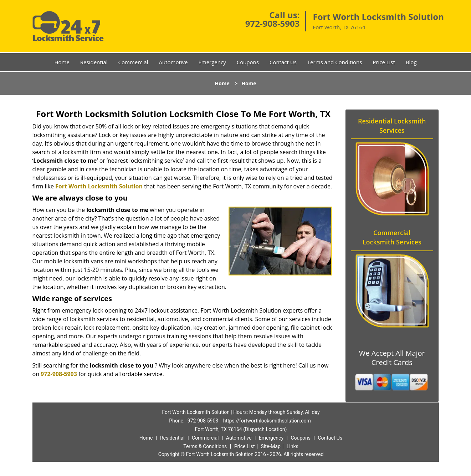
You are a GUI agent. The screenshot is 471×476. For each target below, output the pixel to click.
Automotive (173, 62)
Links (293, 446)
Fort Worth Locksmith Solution (99, 186)
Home (62, 62)
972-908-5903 (273, 23)
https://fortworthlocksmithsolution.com (267, 421)
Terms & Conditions (205, 446)
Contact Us (283, 62)
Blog (411, 62)
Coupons (248, 62)
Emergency (212, 62)
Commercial (133, 62)
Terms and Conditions (335, 62)
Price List (384, 62)
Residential (94, 62)
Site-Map (271, 446)
